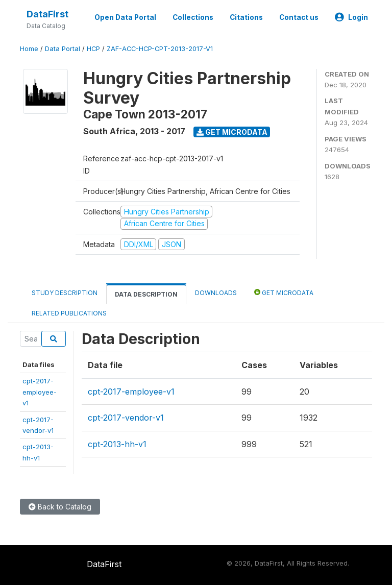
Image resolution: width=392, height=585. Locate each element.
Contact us (299, 17)
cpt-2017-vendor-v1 (126, 418)
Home (29, 49)
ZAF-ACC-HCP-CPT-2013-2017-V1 (160, 49)
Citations (246, 17)
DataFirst (47, 14)
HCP (93, 49)
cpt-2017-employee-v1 (40, 392)
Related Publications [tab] (69, 313)
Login (351, 17)
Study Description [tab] (65, 293)
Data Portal (63, 49)
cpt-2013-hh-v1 (117, 444)
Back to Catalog (60, 507)
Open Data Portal (125, 17)
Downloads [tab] (216, 293)
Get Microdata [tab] (284, 292)
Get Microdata (232, 132)
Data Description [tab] (146, 294)
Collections (193, 17)
